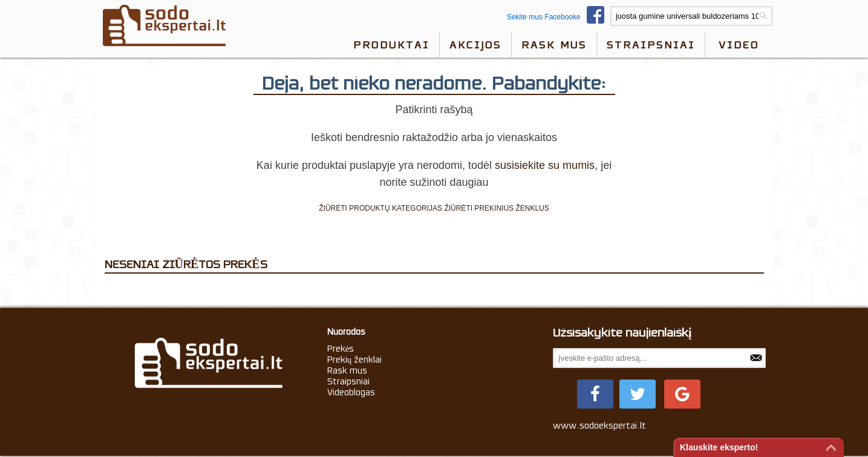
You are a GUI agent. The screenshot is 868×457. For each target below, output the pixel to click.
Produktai (391, 45)
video (739, 45)
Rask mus (554, 45)
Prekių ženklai (355, 360)
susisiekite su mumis (545, 165)
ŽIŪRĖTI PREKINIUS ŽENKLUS (496, 208)
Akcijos (475, 45)
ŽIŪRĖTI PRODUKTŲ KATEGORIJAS (380, 208)
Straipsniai (651, 45)
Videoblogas (351, 392)
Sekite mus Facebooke (559, 17)
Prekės (341, 349)
